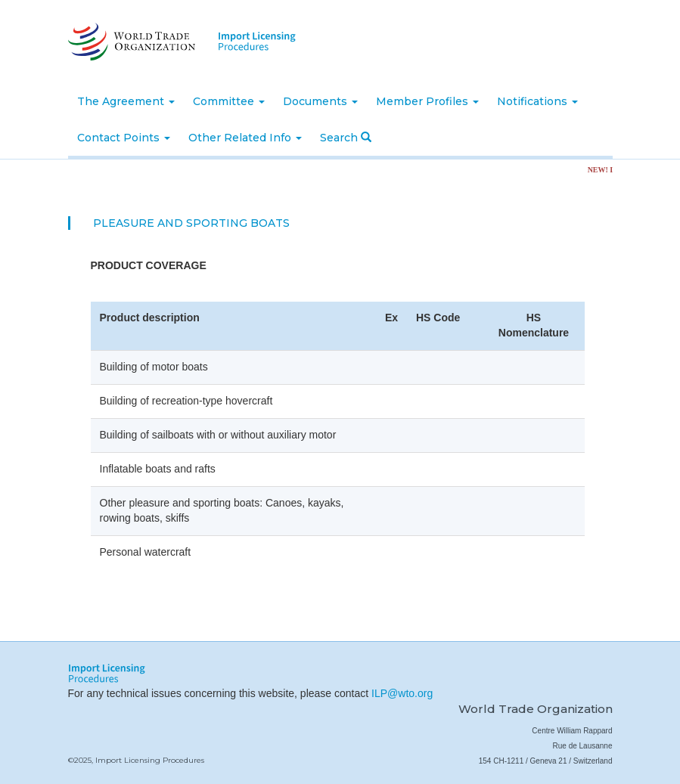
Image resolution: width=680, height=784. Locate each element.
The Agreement (126, 101)
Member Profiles (427, 101)
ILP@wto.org (402, 693)
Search (346, 138)
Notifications (537, 101)
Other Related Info (245, 138)
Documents (320, 101)
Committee (229, 101)
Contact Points (124, 138)
